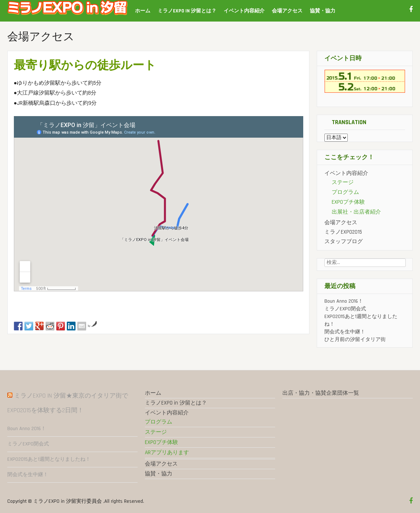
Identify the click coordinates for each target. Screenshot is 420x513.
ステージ (343, 182)
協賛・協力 (323, 11)
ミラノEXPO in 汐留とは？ (187, 11)
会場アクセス (287, 11)
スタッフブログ (344, 242)
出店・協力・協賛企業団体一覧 (321, 393)
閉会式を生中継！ (345, 332)
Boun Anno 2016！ (344, 301)
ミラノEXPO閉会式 (345, 309)
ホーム (143, 11)
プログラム (345, 192)
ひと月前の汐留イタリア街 (355, 340)
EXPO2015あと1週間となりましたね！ (49, 459)
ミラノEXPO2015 (343, 232)
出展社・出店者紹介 (356, 212)
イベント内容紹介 (244, 11)
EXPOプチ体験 (348, 202)
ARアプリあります (167, 453)
